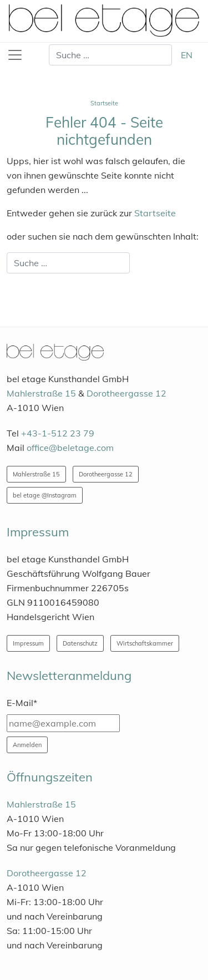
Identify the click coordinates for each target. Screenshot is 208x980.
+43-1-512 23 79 (58, 433)
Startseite (155, 213)
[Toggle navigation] (15, 55)
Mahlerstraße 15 (41, 393)
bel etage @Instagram (45, 495)
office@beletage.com (70, 448)
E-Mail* (22, 703)
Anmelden (27, 745)
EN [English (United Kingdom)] (187, 55)
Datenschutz (80, 643)
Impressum (28, 643)
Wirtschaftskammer (145, 643)
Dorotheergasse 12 (126, 393)
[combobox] (110, 55)
